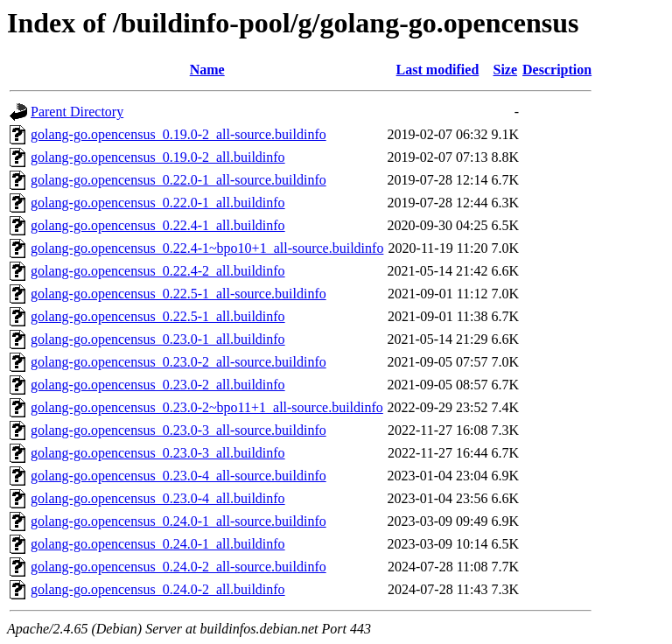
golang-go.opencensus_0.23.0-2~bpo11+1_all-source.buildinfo (207, 407)
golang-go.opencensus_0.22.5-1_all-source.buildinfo (178, 294)
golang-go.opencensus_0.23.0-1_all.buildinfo (158, 339)
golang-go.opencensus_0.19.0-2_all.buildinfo (158, 157)
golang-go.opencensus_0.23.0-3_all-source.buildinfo (178, 430)
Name (207, 70)
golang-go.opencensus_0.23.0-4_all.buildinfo (158, 498)
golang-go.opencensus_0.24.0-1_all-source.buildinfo (178, 521)
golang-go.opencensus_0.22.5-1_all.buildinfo (158, 316)
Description (557, 70)
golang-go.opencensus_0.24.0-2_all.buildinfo (158, 589)
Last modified (438, 70)
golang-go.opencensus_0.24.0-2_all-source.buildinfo (178, 567)
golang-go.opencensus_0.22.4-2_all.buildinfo (158, 271)
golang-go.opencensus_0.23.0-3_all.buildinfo (158, 453)
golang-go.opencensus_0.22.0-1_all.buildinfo (158, 203)
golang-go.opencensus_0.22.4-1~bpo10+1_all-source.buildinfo (207, 248)
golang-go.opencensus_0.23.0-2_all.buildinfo (158, 385)
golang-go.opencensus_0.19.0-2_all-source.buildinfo (178, 134)
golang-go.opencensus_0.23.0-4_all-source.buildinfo (178, 476)
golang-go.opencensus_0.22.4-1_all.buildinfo (158, 225)
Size (506, 70)
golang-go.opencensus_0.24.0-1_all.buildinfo (158, 544)
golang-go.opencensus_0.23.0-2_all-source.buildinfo (178, 362)
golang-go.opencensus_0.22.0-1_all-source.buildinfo (178, 180)
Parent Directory (77, 112)
